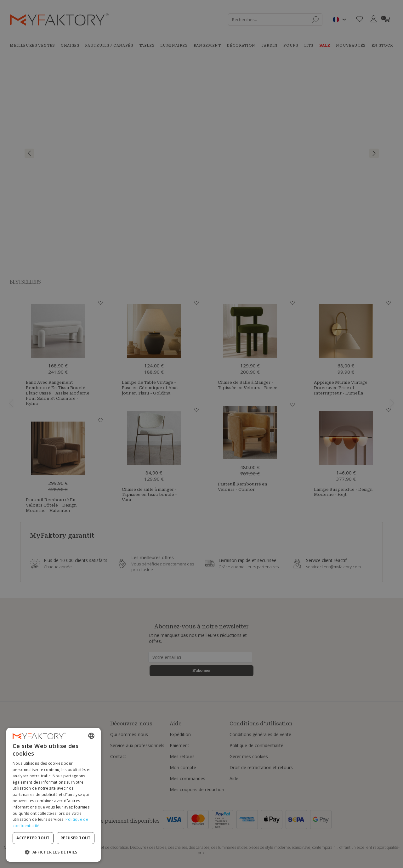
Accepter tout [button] (33, 838)
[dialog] (54, 795)
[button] (54, 852)
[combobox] (91, 736)
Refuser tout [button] (76, 838)
